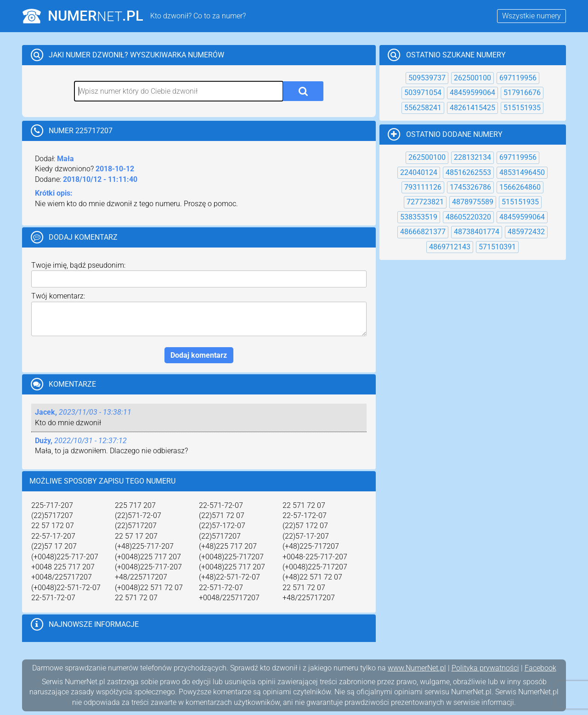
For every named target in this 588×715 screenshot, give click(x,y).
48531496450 (522, 172)
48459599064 (472, 93)
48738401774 (477, 232)
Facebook (540, 668)
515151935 (522, 108)
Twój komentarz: (58, 296)
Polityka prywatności (485, 668)
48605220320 (468, 217)
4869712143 (450, 247)
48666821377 (423, 232)
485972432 (526, 232)
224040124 (419, 172)
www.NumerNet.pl (417, 668)
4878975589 (473, 202)
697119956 (518, 78)
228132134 (472, 157)
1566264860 (520, 187)
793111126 (423, 187)
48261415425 (472, 108)
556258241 (423, 108)
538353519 (419, 217)
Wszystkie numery (531, 16)
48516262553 (468, 172)
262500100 (472, 78)
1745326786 (470, 187)
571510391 (497, 247)
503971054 (423, 93)
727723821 (425, 202)
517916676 (522, 93)
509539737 (427, 78)
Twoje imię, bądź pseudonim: (78, 265)
